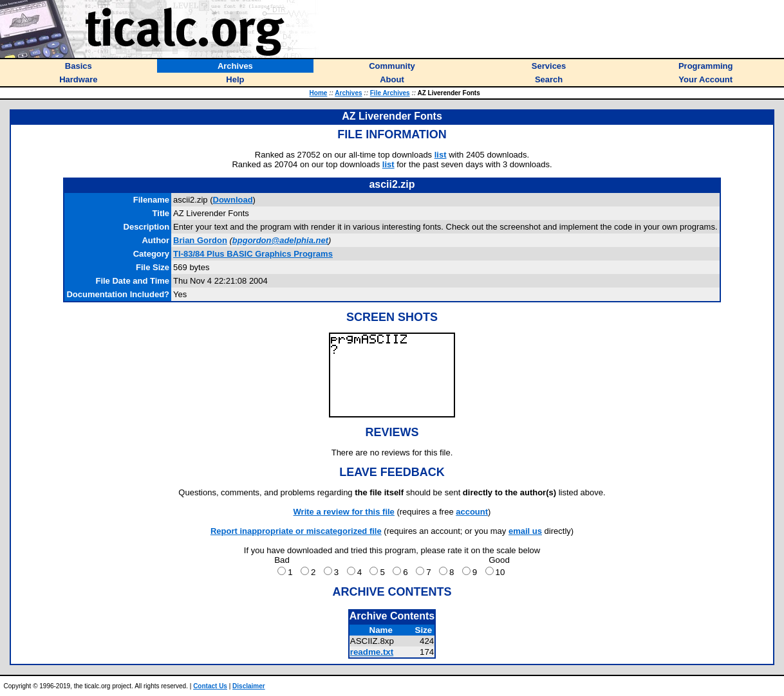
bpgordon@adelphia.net (280, 240)
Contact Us (210, 686)
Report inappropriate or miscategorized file (296, 531)
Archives (348, 93)
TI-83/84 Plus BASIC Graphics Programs (253, 254)
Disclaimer (249, 686)
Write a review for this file (344, 512)
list (441, 155)
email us (525, 531)
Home (319, 93)
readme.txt (372, 652)
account (472, 512)
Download (233, 200)
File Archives (390, 93)
